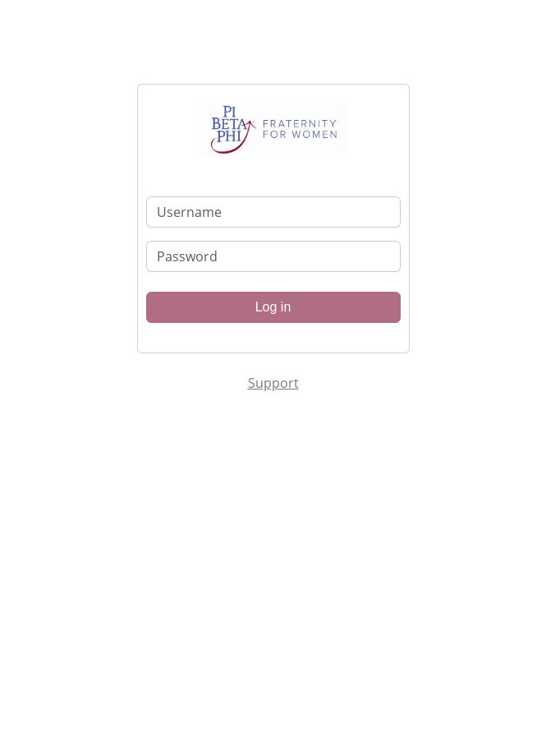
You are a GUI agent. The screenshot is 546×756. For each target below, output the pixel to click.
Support (273, 383)
